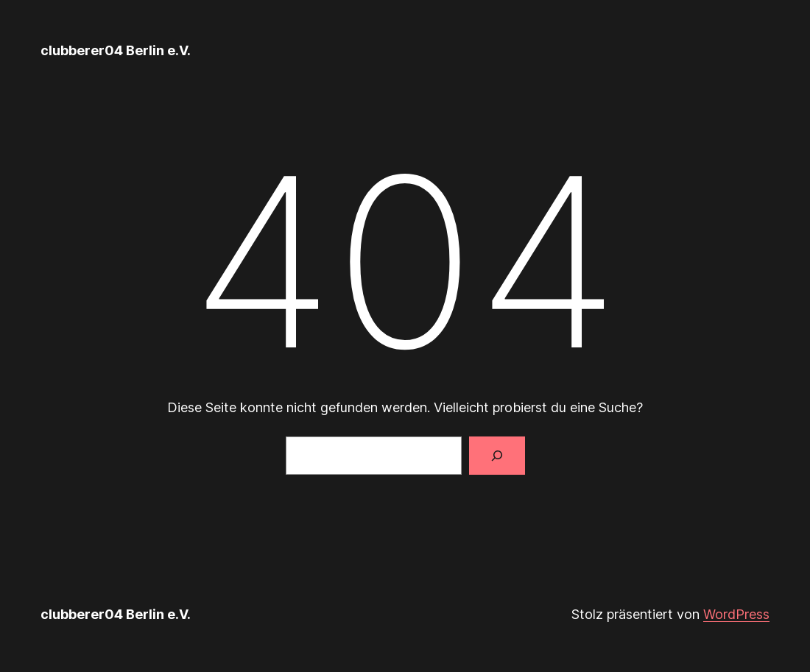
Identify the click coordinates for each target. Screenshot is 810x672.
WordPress (736, 614)
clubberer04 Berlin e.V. (116, 50)
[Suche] (497, 456)
